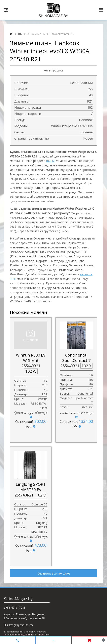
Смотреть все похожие (53, 573)
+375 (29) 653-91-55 (20, 625)
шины (50, 161)
